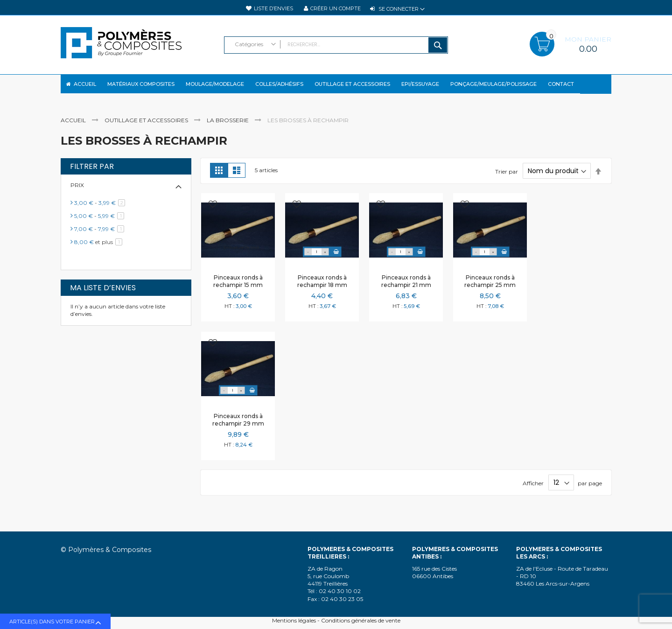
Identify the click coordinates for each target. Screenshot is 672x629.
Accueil (74, 128)
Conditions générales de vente (361, 620)
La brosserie (228, 128)
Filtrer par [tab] (92, 174)
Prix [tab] (77, 193)
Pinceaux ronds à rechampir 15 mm (238, 289)
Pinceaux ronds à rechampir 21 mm (406, 289)
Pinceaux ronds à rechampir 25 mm (490, 289)
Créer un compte (336, 8)
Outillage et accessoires (147, 128)
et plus (100, 249)
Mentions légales (294, 620)
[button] (213, 213)
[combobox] (336, 45)
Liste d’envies (273, 8)
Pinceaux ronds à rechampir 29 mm (238, 427)
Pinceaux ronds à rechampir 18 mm (322, 289)
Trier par (507, 179)
